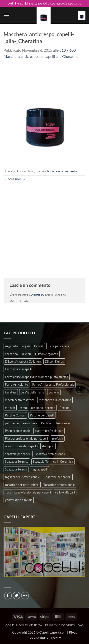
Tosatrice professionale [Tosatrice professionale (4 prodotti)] (59, 485)
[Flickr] (25, 596)
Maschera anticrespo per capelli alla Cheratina (41, 56)
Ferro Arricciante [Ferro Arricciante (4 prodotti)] (16, 384)
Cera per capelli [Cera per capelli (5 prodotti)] (58, 346)
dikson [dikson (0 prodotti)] (26, 354)
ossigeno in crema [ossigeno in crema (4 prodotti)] (43, 408)
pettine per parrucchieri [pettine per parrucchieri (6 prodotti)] (21, 423)
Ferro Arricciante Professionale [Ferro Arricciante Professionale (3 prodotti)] (53, 384)
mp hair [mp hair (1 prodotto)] (10, 408)
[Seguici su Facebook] (8, 596)
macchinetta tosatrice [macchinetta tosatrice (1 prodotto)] (20, 400)
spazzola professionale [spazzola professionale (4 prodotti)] (51, 454)
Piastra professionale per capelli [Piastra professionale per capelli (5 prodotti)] (26, 438)
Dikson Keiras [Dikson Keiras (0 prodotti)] (54, 361)
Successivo (15, 179)
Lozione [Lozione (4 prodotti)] (54, 392)
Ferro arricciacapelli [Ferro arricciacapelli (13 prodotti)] (18, 369)
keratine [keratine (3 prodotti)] (11, 392)
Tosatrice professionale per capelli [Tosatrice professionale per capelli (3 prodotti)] (28, 492)
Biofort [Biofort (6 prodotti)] (39, 346)
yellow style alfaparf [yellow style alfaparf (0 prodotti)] (19, 500)
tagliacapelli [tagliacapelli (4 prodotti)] (39, 469)
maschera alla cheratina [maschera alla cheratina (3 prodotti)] (55, 400)
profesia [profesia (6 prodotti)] (58, 438)
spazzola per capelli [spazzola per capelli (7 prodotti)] (18, 454)
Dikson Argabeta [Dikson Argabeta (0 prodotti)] (47, 354)
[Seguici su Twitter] (16, 596)
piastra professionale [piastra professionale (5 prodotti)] (49, 431)
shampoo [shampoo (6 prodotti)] (48, 446)
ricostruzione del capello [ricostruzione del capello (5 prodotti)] (21, 446)
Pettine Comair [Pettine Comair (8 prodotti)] (15, 415)
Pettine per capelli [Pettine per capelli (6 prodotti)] (42, 415)
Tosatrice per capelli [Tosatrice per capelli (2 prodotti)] (58, 477)
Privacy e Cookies (60, 625)
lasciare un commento (62, 171)
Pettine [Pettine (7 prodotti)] (65, 408)
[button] (6, 15)
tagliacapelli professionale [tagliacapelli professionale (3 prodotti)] (22, 477)
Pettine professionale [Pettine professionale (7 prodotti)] (55, 423)
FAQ (81, 625)
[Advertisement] (44, 226)
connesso (37, 294)
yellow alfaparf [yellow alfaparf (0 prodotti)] (65, 492)
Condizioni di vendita (24, 625)
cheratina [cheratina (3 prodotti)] (11, 354)
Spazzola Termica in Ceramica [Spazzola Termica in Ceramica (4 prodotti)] (53, 461)
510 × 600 (68, 50)
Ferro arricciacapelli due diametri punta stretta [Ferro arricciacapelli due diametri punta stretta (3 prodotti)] (37, 377)
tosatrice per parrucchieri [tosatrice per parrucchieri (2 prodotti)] (22, 485)
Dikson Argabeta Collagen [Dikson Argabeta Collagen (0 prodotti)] (23, 361)
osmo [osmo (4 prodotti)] (23, 408)
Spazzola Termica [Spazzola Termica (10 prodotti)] (17, 461)
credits (56, 638)
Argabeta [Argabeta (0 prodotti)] (11, 346)
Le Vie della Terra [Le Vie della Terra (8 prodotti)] (33, 392)
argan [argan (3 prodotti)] (26, 346)
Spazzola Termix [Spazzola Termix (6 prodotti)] (16, 469)
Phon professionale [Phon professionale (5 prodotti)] (18, 431)
